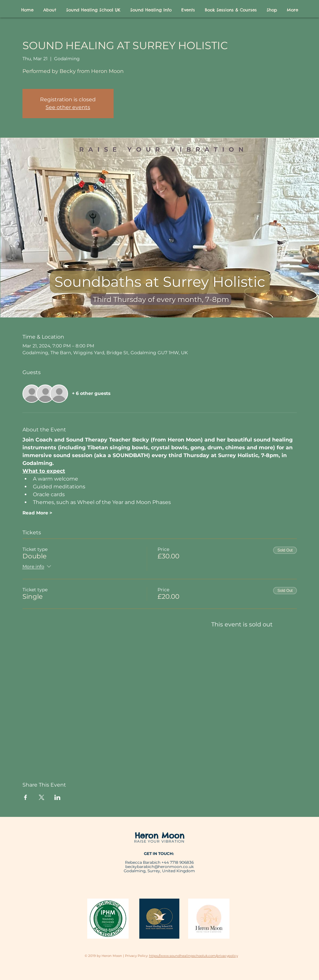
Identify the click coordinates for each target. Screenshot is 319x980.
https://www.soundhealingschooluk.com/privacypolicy (194, 956)
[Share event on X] (42, 797)
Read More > (37, 513)
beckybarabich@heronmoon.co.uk (159, 867)
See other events (68, 107)
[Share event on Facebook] (26, 797)
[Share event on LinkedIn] (57, 797)
